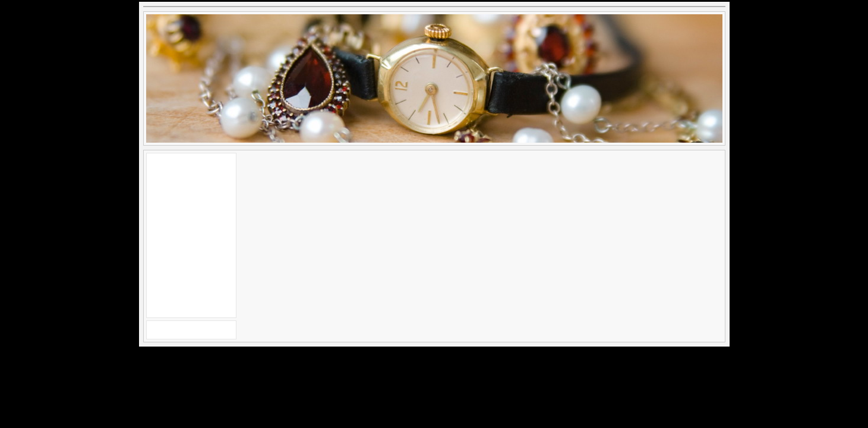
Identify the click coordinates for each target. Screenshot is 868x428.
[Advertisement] (191, 234)
